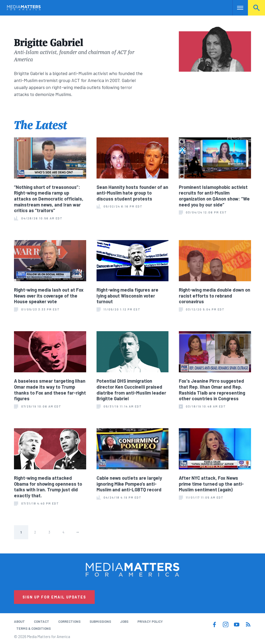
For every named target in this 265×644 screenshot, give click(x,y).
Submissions (100, 621)
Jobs (124, 621)
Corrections (69, 621)
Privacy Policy (150, 621)
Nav (237, 8)
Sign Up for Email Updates (54, 597)
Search (256, 8)
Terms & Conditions (34, 628)
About (19, 621)
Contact (42, 621)
